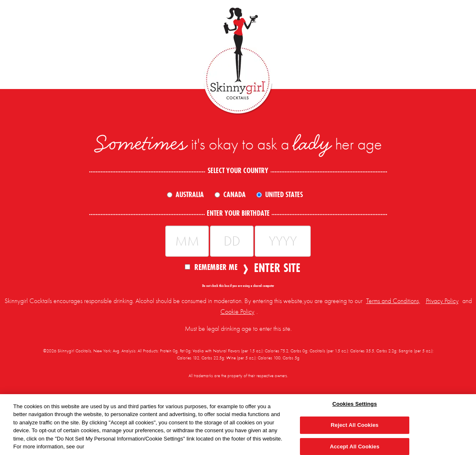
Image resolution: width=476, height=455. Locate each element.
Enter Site (275, 268)
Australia (190, 195)
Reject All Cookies (354, 425)
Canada (234, 195)
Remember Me (211, 267)
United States (284, 195)
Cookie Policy (237, 312)
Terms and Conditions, (393, 301)
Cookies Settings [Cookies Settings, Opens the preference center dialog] (355, 404)
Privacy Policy (442, 301)
